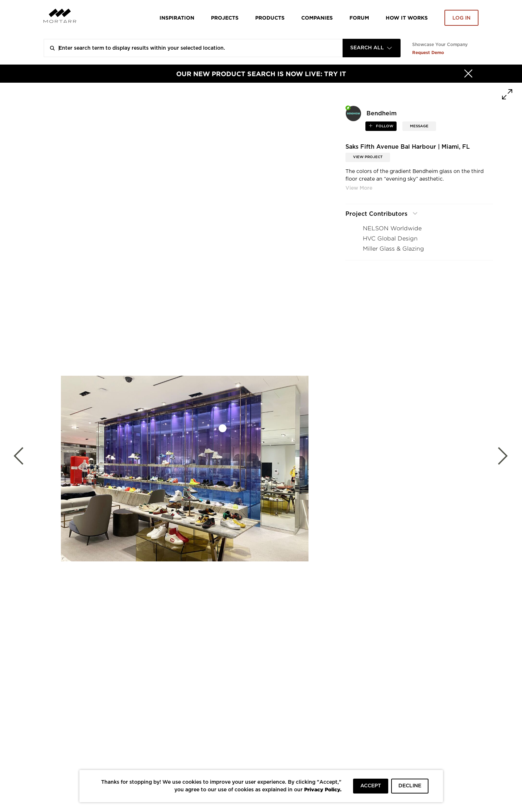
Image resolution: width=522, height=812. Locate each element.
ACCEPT (371, 786)
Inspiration (177, 18)
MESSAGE (419, 126)
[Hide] (468, 74)
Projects (225, 18)
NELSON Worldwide (392, 228)
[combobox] (372, 48)
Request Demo (428, 52)
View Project (368, 157)
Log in (461, 18)
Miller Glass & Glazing (393, 249)
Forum (359, 18)
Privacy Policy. (323, 789)
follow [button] (384, 126)
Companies (317, 18)
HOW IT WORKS (407, 18)
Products (270, 18)
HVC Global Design (390, 238)
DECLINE (410, 786)
